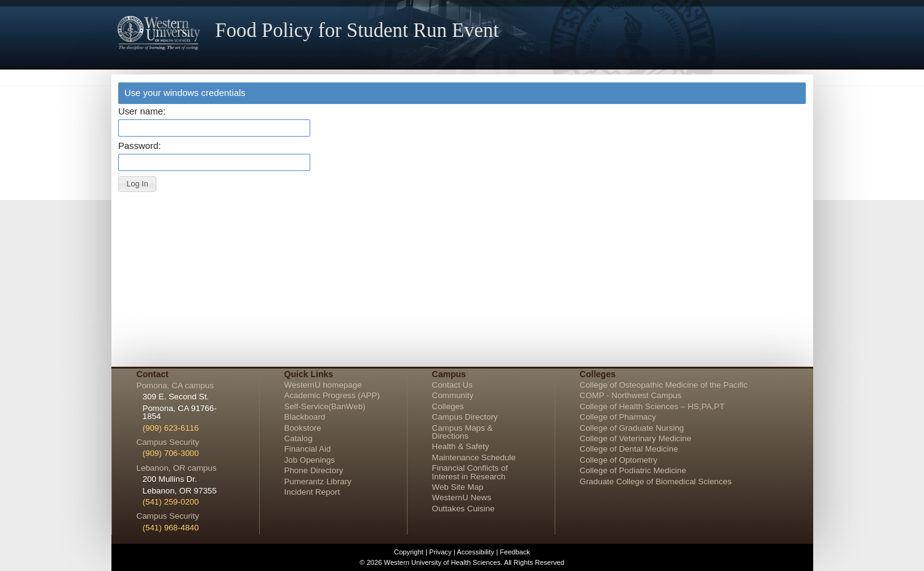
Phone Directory (314, 470)
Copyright (409, 552)
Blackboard (305, 417)
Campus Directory (465, 417)
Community (453, 395)
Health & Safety (461, 446)
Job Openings (310, 460)
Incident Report (312, 492)
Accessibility (476, 552)
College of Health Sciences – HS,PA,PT (652, 406)
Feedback (515, 552)
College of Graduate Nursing (632, 428)
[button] (137, 184)
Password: (139, 146)
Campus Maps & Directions (463, 432)
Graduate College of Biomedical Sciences (656, 481)
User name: (142, 112)
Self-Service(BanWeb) (325, 406)
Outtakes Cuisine (464, 509)
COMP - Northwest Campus (631, 395)
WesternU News (462, 497)
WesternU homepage (323, 385)
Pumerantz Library (318, 481)
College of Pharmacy (618, 417)
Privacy (440, 552)
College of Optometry (619, 460)
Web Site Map (458, 487)
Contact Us (452, 385)
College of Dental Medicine (629, 449)
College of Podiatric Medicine (633, 470)
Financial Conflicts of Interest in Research (470, 472)
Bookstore (303, 428)
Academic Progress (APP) (332, 395)
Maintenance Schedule (474, 457)
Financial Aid (308, 449)
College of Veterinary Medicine (636, 438)
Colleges (448, 406)
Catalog (299, 438)
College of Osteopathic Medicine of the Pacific (664, 385)
